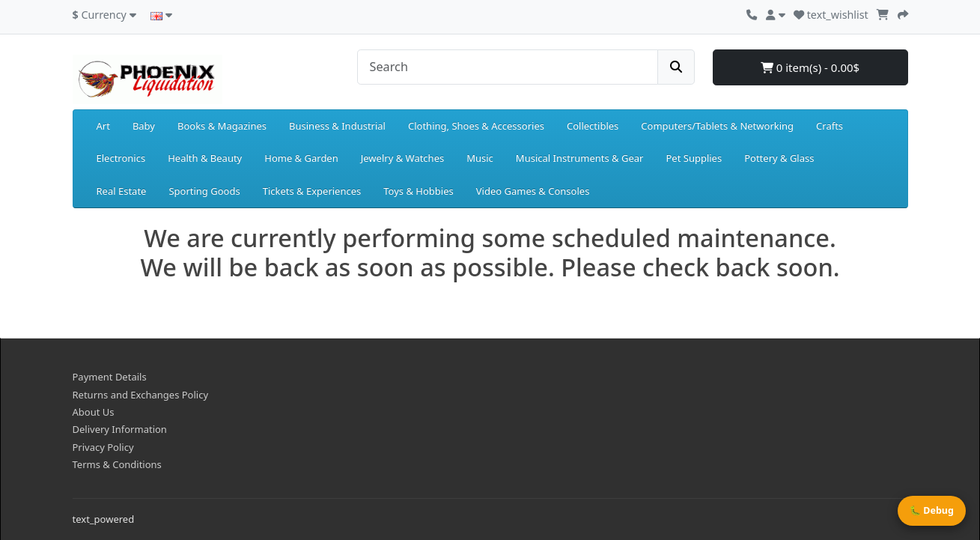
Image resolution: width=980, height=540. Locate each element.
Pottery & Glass (779, 158)
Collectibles (593, 126)
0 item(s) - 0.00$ (810, 67)
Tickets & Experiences (312, 191)
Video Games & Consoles (533, 191)
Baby (144, 126)
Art (103, 126)
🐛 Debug (932, 510)
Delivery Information (120, 429)
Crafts (830, 126)
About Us (94, 412)
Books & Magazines (222, 126)
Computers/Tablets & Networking (717, 126)
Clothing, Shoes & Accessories (476, 126)
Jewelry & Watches (402, 158)
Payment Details (110, 377)
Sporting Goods (204, 191)
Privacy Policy (103, 447)
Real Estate (122, 191)
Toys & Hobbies (418, 191)
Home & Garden (301, 158)
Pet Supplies (694, 158)
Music (480, 158)
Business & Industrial (337, 126)
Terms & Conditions (117, 464)
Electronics (121, 158)
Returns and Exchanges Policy (141, 395)
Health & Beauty (205, 158)
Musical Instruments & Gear (580, 158)
